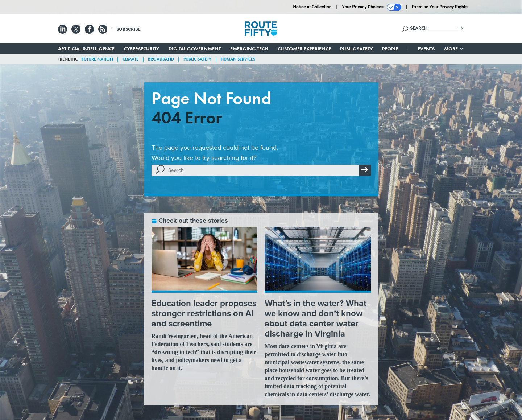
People (390, 49)
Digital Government (195, 49)
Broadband (161, 59)
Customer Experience (304, 49)
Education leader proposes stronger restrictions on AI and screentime (204, 313)
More (454, 49)
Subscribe (129, 29)
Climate (130, 59)
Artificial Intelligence (86, 49)
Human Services (238, 59)
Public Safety (356, 49)
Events (426, 49)
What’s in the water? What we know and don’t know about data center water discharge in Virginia (316, 318)
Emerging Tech (249, 49)
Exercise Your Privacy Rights (440, 7)
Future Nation (97, 59)
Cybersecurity (142, 49)
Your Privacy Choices (372, 7)
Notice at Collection (312, 7)
